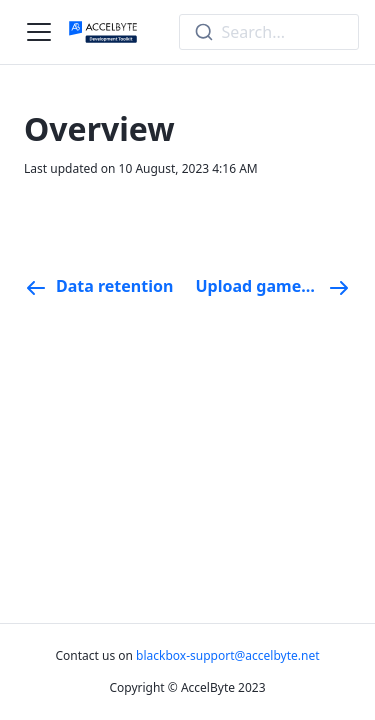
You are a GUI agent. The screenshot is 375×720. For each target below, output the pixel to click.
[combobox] (269, 32)
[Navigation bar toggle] (39, 32)
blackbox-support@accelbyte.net (227, 655)
